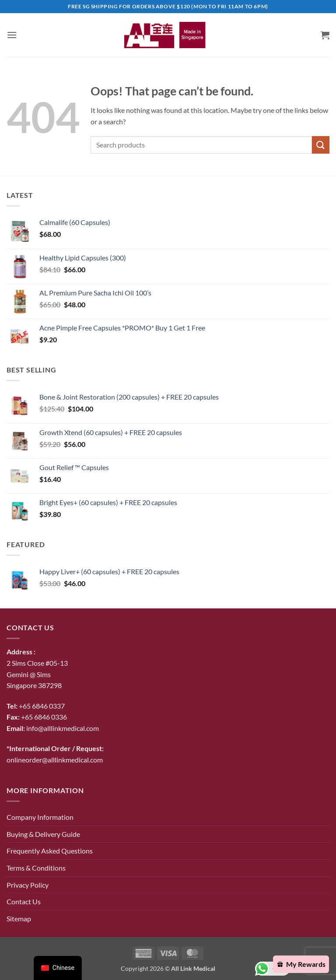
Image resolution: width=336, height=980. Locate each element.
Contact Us (24, 901)
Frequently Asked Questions (50, 851)
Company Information (40, 817)
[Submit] (321, 145)
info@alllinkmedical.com (63, 728)
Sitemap (19, 919)
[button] (12, 35)
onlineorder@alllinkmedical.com (55, 760)
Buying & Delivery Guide (43, 834)
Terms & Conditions (36, 868)
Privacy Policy (28, 885)
